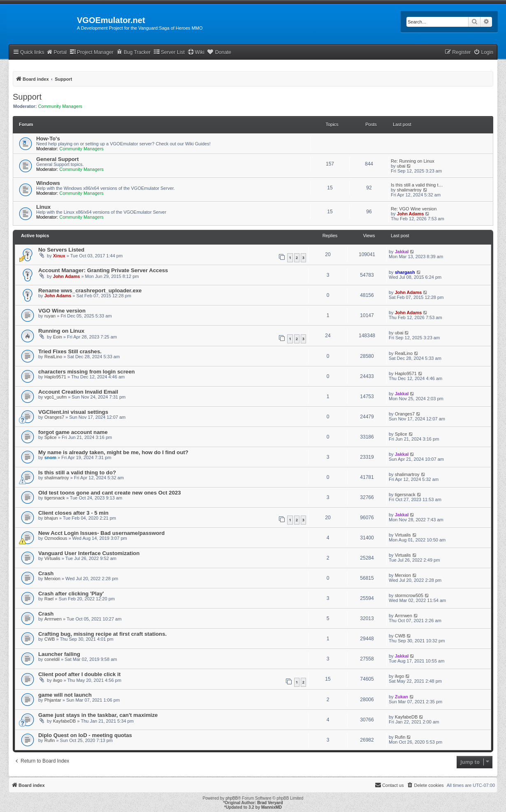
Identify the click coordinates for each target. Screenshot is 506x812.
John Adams (411, 214)
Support (27, 97)
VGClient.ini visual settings (73, 412)
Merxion (52, 579)
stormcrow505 (409, 595)
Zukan (402, 697)
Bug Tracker (133, 52)
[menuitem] (483, 52)
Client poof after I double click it (79, 674)
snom (50, 457)
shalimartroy (409, 190)
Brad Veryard (270, 803)
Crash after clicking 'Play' (71, 594)
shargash (405, 272)
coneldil (52, 659)
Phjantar (53, 700)
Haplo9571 (55, 377)
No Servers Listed (61, 250)
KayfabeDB (65, 721)
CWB (50, 639)
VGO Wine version (62, 311)
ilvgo (58, 680)
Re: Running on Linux (413, 161)
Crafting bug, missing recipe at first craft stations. (102, 634)
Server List (169, 52)
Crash (46, 573)
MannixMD (272, 807)
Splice (51, 437)
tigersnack (55, 498)
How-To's (48, 139)
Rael (49, 599)
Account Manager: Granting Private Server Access (103, 270)
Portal (56, 52)
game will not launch (65, 695)
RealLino (53, 357)
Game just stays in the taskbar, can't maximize (98, 715)
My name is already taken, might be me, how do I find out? (113, 452)
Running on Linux (61, 331)
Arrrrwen (53, 619)
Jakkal (402, 252)
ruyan (50, 316)
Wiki (196, 52)
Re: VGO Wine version (414, 209)
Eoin (58, 337)
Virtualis (403, 535)
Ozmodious (56, 538)
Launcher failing (59, 654)
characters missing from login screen (87, 372)
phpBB (232, 798)
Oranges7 (54, 417)
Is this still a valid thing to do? (77, 472)
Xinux (59, 256)
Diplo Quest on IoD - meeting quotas (85, 735)
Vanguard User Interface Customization (89, 553)
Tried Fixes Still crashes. (70, 351)
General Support (57, 159)
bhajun (51, 518)
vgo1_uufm (56, 397)
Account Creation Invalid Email (78, 392)
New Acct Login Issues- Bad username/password (101, 533)
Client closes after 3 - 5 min (73, 513)
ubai (401, 166)
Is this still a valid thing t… (417, 185)
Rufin (50, 740)
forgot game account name (73, 432)
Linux (43, 207)
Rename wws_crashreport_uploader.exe (90, 290)
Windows (48, 183)
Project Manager (92, 52)
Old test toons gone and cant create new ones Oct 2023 (110, 493)
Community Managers (60, 106)
